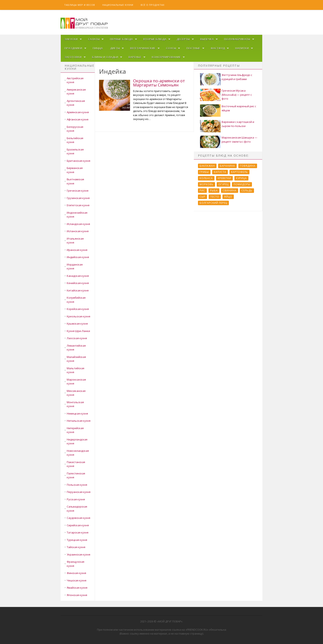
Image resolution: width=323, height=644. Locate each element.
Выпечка (207, 39)
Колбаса (206, 178)
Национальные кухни (118, 5)
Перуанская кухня (79, 492)
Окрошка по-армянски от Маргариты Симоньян (159, 83)
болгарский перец (213, 203)
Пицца (98, 48)
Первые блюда (121, 39)
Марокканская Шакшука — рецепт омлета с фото (239, 140)
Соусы (171, 48)
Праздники (73, 48)
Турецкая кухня (77, 540)
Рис (202, 190)
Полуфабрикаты (237, 39)
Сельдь (247, 190)
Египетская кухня (78, 205)
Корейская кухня (78, 309)
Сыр (202, 197)
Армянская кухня (78, 112)
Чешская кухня (77, 580)
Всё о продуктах (153, 5)
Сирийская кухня (78, 525)
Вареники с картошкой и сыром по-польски (238, 124)
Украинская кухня (78, 554)
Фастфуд (218, 48)
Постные (193, 48)
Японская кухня (77, 595)
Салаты (94, 39)
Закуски (71, 39)
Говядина (248, 166)
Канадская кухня (78, 276)
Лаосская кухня (77, 338)
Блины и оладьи (105, 57)
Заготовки (73, 57)
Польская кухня (77, 485)
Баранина (227, 166)
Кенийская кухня (78, 283)
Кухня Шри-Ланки (78, 331)
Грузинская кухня (78, 198)
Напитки (242, 48)
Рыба (214, 190)
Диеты (115, 48)
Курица (241, 178)
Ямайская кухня (77, 588)
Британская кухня (78, 161)
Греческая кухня (78, 191)
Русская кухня (76, 499)
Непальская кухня (79, 421)
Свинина (230, 190)
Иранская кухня (77, 250)
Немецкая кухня (77, 413)
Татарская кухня (78, 532)
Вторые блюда (155, 39)
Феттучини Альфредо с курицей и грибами (237, 77)
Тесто (215, 197)
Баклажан (207, 166)
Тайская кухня (76, 547)
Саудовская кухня (78, 518)
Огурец (224, 184)
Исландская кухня (78, 224)
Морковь (207, 184)
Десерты (183, 39)
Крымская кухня (77, 324)
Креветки (224, 178)
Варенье (135, 57)
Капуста (220, 172)
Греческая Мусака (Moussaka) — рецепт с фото (237, 95)
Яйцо (228, 197)
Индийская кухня (78, 257)
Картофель (239, 172)
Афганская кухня (78, 119)
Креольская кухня (78, 316)
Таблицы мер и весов (80, 5)
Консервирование (166, 57)
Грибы (204, 172)
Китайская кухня (78, 290)
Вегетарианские (143, 48)
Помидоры (242, 184)
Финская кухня (76, 573)
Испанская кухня (78, 231)
